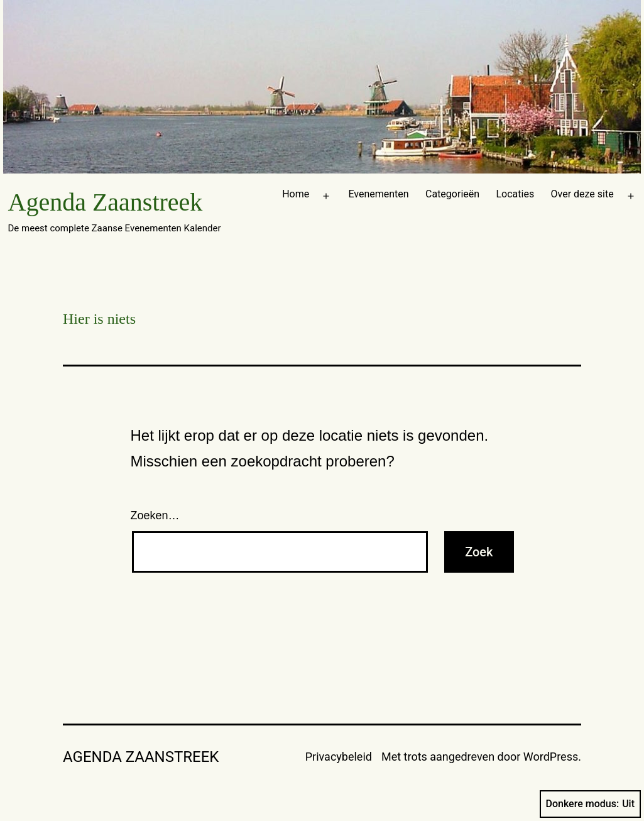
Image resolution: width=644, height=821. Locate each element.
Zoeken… (155, 515)
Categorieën (452, 194)
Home (296, 194)
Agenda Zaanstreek (106, 202)
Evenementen (378, 194)
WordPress (551, 757)
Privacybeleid (339, 757)
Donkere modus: (591, 804)
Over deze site (582, 194)
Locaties (515, 194)
